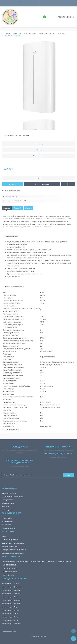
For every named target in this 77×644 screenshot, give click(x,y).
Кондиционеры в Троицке (11, 617)
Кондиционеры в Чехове (10, 620)
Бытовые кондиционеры (10, 540)
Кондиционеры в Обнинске (11, 597)
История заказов (8, 521)
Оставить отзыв (39, 156)
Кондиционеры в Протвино (11, 604)
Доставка (28, 208)
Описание (7, 208)
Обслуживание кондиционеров (12, 496)
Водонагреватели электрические (13, 543)
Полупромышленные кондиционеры (14, 550)
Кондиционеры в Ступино (11, 610)
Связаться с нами (8, 503)
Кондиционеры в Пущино (11, 607)
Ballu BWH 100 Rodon (13, 430)
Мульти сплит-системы (10, 546)
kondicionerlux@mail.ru (10, 568)
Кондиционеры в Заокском (11, 590)
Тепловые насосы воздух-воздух (13, 553)
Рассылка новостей (9, 528)
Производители (7, 510)
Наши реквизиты (8, 500)
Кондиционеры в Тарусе (10, 614)
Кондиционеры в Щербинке (11, 624)
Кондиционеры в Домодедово (12, 587)
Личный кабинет (8, 518)
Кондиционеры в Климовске (12, 594)
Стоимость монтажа (9, 493)
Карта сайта (6, 506)
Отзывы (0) (18, 208)
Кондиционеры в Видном (11, 584)
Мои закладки (7, 525)
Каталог (5, 536)
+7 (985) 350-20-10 (65, 17)
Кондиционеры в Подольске (12, 600)
